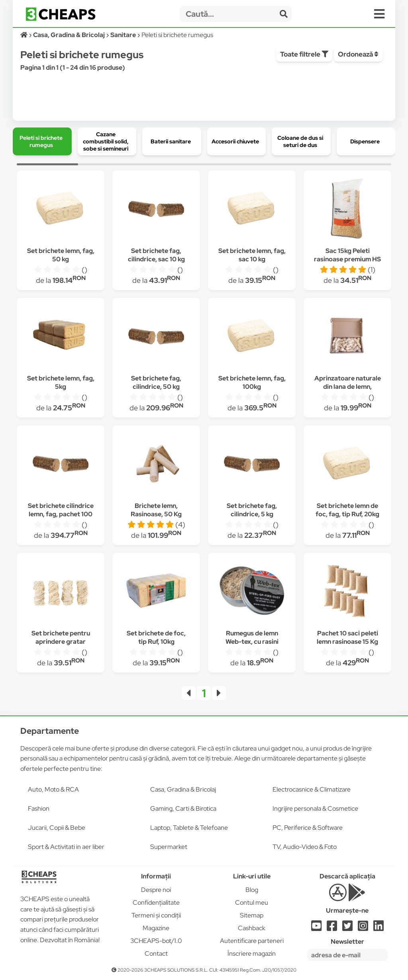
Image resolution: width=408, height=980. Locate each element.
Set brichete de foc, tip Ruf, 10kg (156, 637)
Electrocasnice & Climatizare (312, 789)
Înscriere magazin (252, 954)
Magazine (156, 928)
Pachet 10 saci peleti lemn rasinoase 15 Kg (347, 637)
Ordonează (358, 54)
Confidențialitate (156, 903)
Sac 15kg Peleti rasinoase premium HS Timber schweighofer (347, 259)
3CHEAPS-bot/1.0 (156, 941)
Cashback (252, 928)
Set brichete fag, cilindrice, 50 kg (156, 382)
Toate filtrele (304, 54)
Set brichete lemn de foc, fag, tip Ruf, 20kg (347, 510)
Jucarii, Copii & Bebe (57, 828)
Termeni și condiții (156, 915)
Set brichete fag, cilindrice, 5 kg (252, 510)
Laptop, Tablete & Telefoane (189, 828)
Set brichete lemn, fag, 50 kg (61, 255)
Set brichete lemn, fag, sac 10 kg (252, 255)
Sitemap (252, 915)
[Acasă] (25, 35)
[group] (42, 141)
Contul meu (252, 903)
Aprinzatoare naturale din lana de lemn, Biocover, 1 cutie (348, 387)
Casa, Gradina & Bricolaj (183, 789)
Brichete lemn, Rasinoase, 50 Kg (156, 510)
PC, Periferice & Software (308, 828)
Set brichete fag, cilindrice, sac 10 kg (156, 255)
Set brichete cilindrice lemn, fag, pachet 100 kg (61, 514)
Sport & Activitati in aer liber (66, 847)
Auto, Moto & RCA (53, 789)
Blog (252, 890)
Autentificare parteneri (252, 941)
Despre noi (156, 890)
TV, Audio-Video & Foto (305, 847)
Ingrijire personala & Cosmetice (315, 808)
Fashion (39, 808)
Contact (156, 954)
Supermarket (169, 847)
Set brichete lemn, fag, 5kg (61, 382)
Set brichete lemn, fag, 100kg (252, 382)
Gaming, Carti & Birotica (183, 808)
